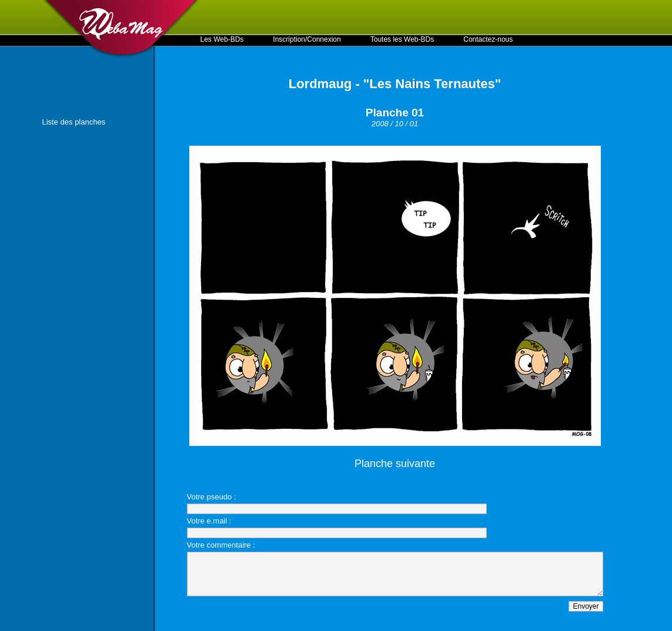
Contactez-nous (488, 39)
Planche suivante (395, 464)
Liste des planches (74, 122)
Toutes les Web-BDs (402, 39)
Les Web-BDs (222, 39)
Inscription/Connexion (307, 39)
